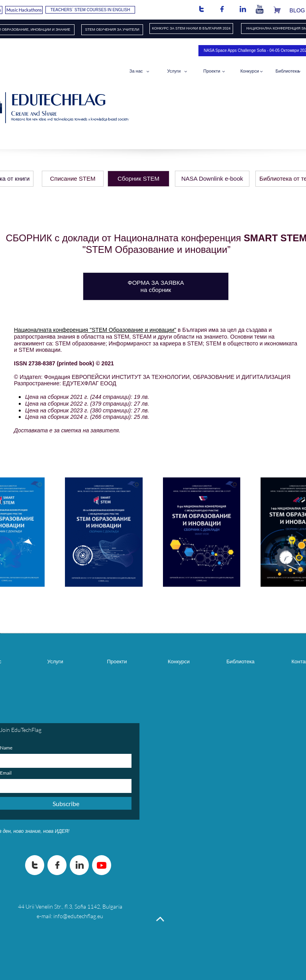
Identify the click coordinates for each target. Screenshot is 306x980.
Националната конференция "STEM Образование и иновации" (95, 330)
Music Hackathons (24, 10)
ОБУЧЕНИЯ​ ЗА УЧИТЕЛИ (118, 30)
